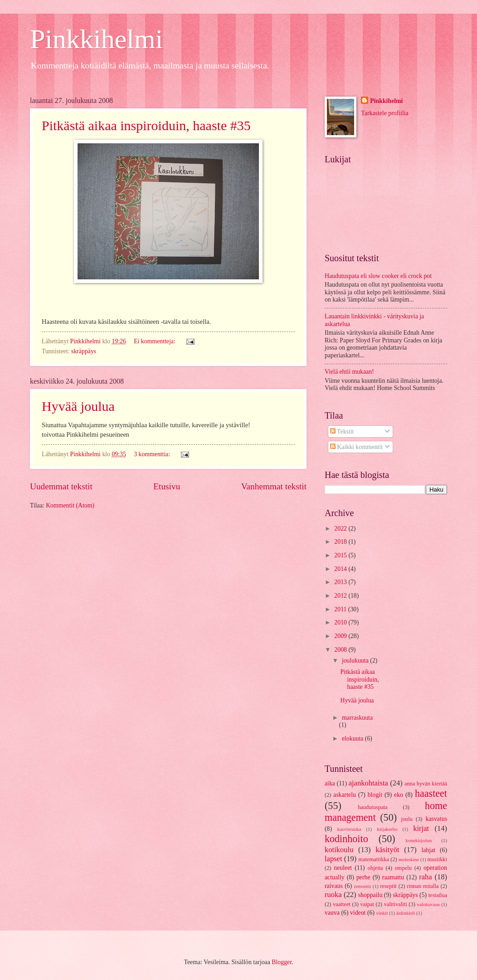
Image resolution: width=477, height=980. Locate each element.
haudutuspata (372, 807)
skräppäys (84, 351)
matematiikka (374, 859)
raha (425, 877)
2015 (341, 555)
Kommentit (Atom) (70, 505)
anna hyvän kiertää (426, 784)
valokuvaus (428, 904)
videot (358, 913)
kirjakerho (387, 829)
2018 (341, 542)
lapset (333, 859)
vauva (332, 913)
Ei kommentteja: (155, 341)
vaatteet (342, 904)
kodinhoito (346, 839)
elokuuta (353, 739)
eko (399, 795)
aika (330, 783)
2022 (341, 529)
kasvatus (436, 819)
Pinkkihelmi (96, 39)
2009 (341, 636)
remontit (363, 886)
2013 (341, 582)
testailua (438, 895)
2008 (341, 650)
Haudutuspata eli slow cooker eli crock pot (378, 276)
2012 (341, 596)
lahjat (428, 850)
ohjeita (375, 868)
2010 (341, 622)
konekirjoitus (419, 840)
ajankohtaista (368, 783)
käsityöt (387, 850)
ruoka (333, 895)
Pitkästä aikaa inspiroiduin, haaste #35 (146, 125)
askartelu (345, 795)
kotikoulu (339, 850)
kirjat (421, 828)
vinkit (382, 913)
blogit (375, 795)
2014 (341, 569)
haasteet (431, 793)
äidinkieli (406, 913)
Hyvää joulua (78, 406)
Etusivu (167, 486)
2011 (341, 609)
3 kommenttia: (153, 454)
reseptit (388, 886)
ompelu (403, 868)
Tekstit (342, 431)
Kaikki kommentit (356, 447)
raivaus (334, 886)
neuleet (343, 868)
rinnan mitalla (423, 886)
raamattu (393, 877)
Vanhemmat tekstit (274, 486)
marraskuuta (357, 718)
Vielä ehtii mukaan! (349, 372)
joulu (407, 819)
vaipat (367, 904)
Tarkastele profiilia (385, 113)
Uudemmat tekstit (61, 486)
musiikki (437, 859)
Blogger (282, 962)
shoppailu (370, 895)
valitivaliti (396, 904)
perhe (363, 877)
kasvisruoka (349, 829)
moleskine (409, 859)
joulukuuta (356, 661)
